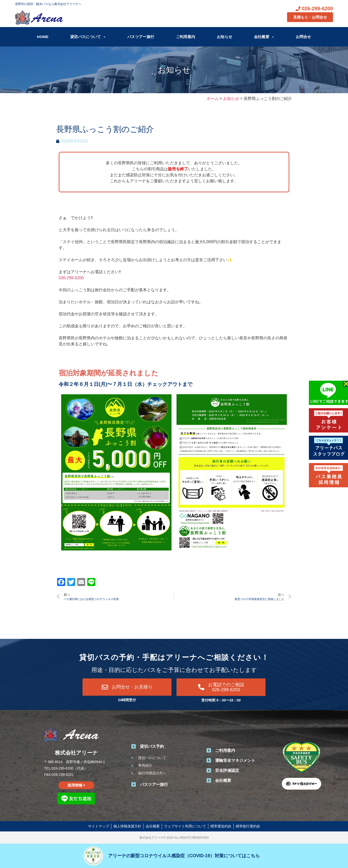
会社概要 (264, 37)
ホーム (213, 99)
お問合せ (303, 37)
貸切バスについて (88, 37)
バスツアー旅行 (141, 37)
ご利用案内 (186, 37)
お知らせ (225, 37)
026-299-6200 (71, 278)
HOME (43, 37)
